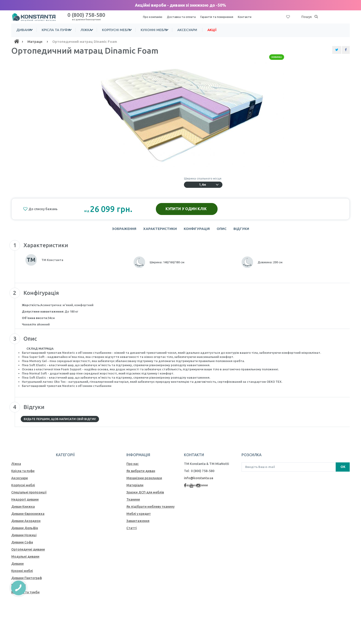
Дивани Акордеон (26, 523)
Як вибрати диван (141, 473)
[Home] (17, 41)
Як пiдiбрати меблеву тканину (150, 509)
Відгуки (245, 230)
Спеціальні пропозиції (29, 495)
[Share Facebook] (346, 50)
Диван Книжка (23, 509)
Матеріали (135, 487)
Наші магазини (196, 487)
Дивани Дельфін (25, 530)
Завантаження (138, 523)
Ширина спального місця (203, 178)
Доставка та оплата (184, 17)
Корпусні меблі (131, 30)
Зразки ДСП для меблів (145, 495)
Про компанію (154, 17)
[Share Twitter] (337, 50)
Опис (223, 230)
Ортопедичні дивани (28, 552)
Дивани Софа (22, 545)
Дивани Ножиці (24, 537)
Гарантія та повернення (223, 17)
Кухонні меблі (173, 30)
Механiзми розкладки (144, 480)
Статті (132, 530)
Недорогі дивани (25, 502)
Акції (236, 30)
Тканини (133, 502)
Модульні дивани (25, 559)
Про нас (132, 466)
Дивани (24, 30)
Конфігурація (197, 230)
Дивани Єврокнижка (28, 516)
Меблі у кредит (139, 516)
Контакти (253, 17)
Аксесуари (211, 30)
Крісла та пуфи (61, 30)
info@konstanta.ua (199, 480)
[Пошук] (316, 17)
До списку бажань (40, 209)
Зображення (120, 230)
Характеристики (158, 230)
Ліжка (96, 30)
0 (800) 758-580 (86, 16)
